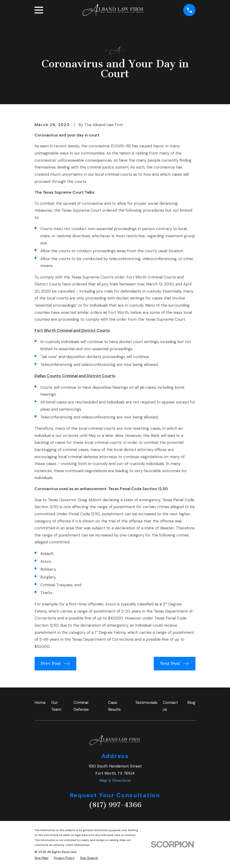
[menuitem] (41, 858)
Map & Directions (115, 780)
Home (40, 702)
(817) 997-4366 (115, 805)
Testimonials (146, 702)
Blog (191, 702)
